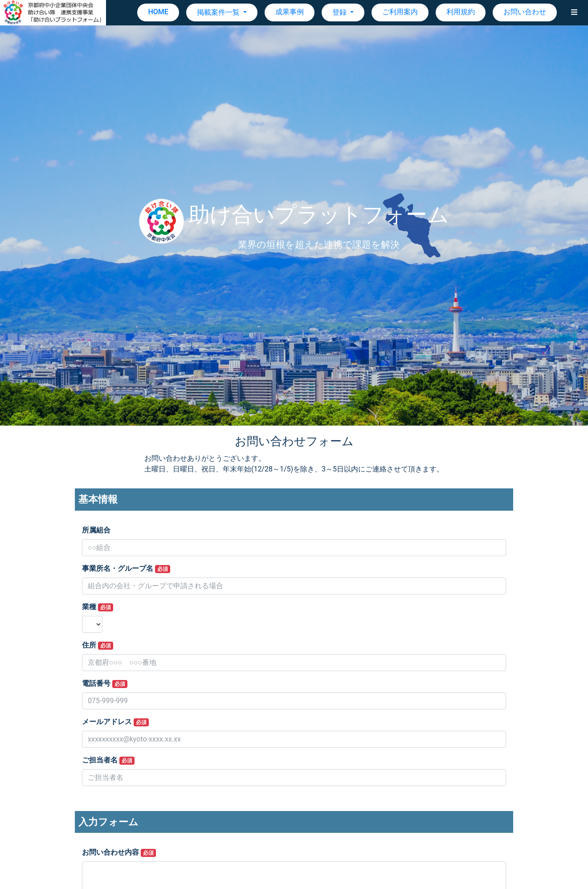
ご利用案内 (400, 12)
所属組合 (96, 530)
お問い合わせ (525, 12)
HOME (158, 12)
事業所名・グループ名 (126, 569)
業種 (98, 607)
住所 (98, 645)
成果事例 (290, 12)
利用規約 (461, 12)
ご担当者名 (108, 760)
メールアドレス (115, 722)
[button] (574, 12)
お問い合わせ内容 (119, 852)
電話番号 (105, 684)
